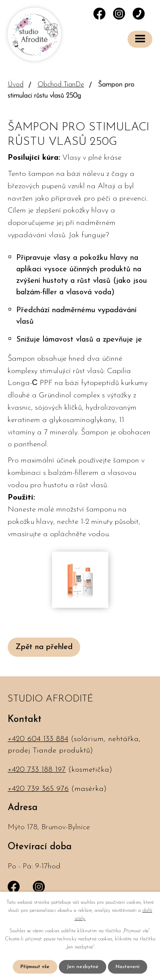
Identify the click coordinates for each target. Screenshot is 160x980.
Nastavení (128, 967)
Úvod (16, 85)
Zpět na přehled (44, 647)
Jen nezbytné (83, 967)
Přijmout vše (35, 967)
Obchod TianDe (61, 85)
